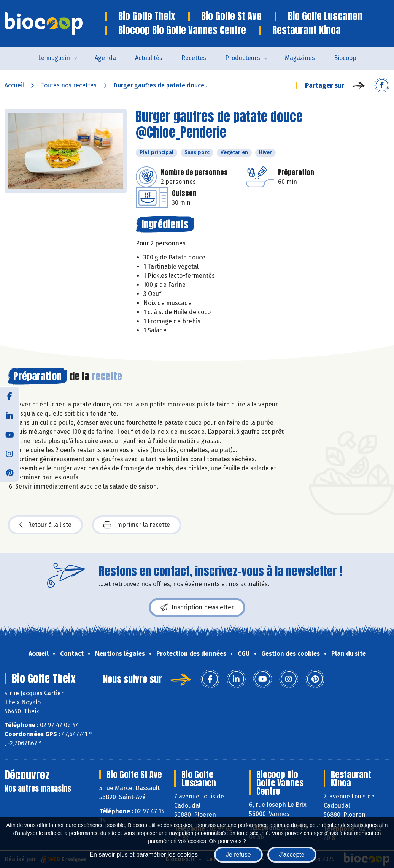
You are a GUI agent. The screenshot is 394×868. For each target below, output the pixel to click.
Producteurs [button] (243, 58)
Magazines (300, 58)
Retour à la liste (45, 525)
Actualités (149, 58)
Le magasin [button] (54, 58)
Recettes (194, 58)
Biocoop (345, 58)
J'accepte (292, 855)
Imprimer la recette (137, 525)
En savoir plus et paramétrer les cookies (144, 855)
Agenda (105, 58)
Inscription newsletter (197, 607)
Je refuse (238, 855)
